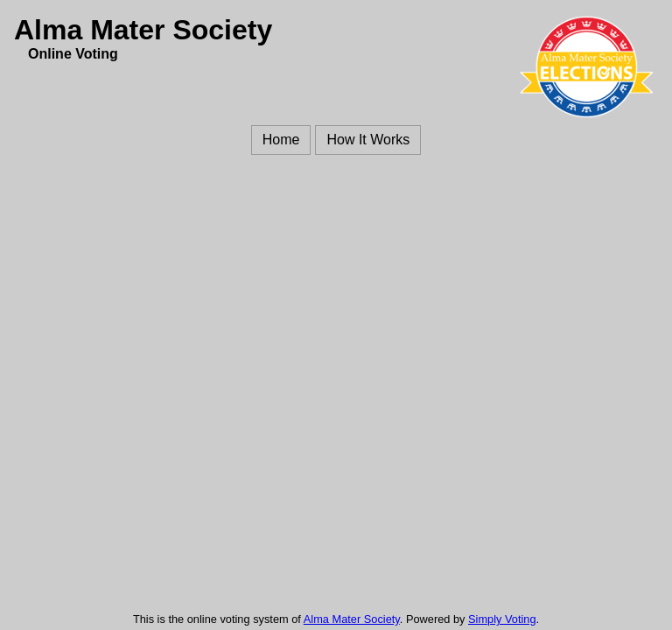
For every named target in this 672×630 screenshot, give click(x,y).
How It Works (368, 140)
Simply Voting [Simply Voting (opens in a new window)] (502, 619)
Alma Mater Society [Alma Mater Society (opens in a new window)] (352, 619)
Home (281, 140)
